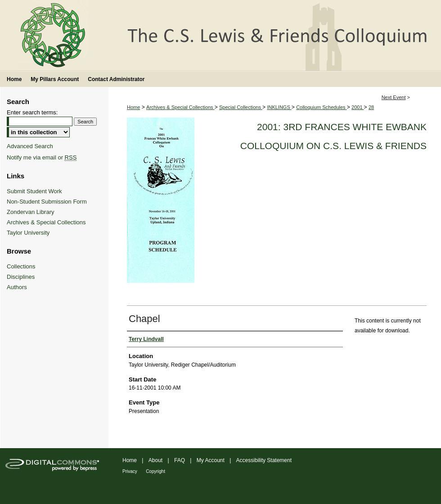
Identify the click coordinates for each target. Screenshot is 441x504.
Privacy (130, 471)
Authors (17, 287)
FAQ (180, 460)
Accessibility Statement (264, 460)
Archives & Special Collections (180, 107)
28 (371, 107)
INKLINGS (279, 107)
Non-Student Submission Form (47, 202)
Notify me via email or (42, 157)
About (155, 460)
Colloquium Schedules (322, 107)
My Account (211, 460)
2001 (358, 107)
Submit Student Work (34, 191)
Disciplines (21, 277)
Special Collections (241, 107)
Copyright (155, 471)
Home (133, 107)
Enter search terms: (32, 112)
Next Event (394, 97)
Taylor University (28, 233)
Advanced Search (30, 146)
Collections (21, 266)
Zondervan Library (31, 212)
